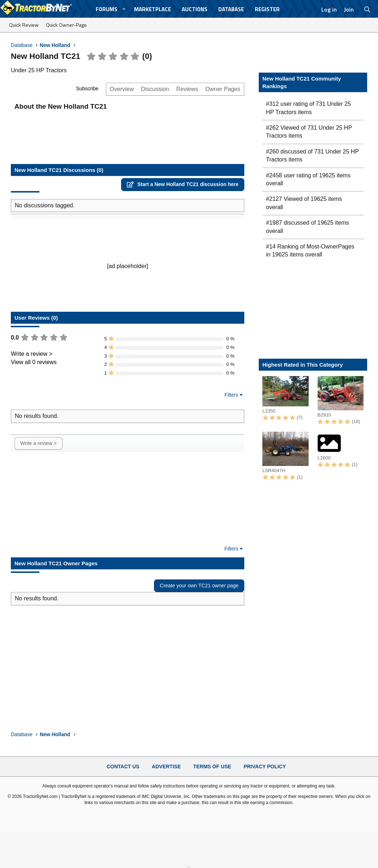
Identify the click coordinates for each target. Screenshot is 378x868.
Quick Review (24, 25)
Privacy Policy (265, 766)
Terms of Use (212, 766)
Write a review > (32, 354)
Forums (107, 9)
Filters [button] (231, 395)
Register (267, 9)
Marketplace (153, 9)
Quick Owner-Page (66, 25)
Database (231, 9)
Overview (122, 89)
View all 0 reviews (34, 362)
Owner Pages (223, 89)
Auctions (195, 9)
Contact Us (123, 766)
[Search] (367, 9)
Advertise (166, 766)
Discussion (155, 89)
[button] (124, 9)
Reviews (187, 89)
